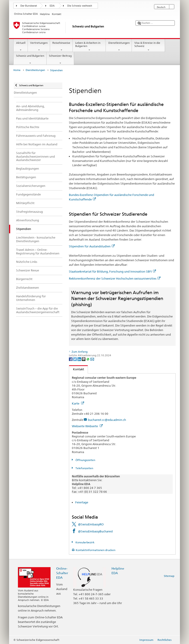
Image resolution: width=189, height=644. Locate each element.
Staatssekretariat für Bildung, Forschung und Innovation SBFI (112, 271)
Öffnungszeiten (85, 460)
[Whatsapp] (88, 359)
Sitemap (169, 576)
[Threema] (84, 359)
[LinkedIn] (80, 359)
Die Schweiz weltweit (80, 6)
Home (17, 70)
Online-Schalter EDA (62, 573)
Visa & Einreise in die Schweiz (148, 46)
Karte (78, 403)
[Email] (92, 359)
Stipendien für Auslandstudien (92, 246)
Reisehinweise (61, 46)
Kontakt (77, 369)
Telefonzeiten (84, 468)
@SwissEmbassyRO (91, 524)
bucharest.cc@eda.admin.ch (107, 420)
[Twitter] (75, 359)
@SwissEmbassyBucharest (95, 531)
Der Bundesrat (29, 6)
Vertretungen (39, 46)
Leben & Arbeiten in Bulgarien (89, 46)
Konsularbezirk (85, 542)
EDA (52, 6)
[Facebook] (71, 359)
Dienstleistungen (119, 46)
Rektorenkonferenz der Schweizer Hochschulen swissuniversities (115, 278)
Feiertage (82, 502)
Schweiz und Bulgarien (30, 59)
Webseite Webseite (87, 426)
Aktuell (21, 46)
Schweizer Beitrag (60, 59)
